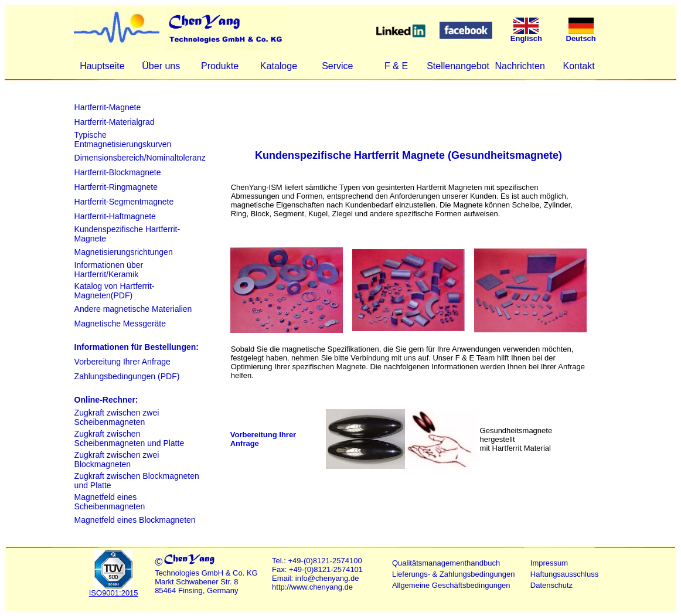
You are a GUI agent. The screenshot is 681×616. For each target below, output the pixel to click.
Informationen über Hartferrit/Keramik (109, 270)
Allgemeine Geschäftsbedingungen (451, 585)
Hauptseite (102, 66)
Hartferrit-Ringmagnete (116, 187)
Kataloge (279, 66)
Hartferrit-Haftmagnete (115, 216)
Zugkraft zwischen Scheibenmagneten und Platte (130, 438)
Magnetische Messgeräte (120, 324)
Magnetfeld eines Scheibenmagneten (110, 502)
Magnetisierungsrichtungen (124, 252)
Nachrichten (520, 66)
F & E (396, 66)
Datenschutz (551, 585)
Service (337, 66)
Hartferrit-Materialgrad (115, 122)
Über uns (161, 66)
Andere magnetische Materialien (133, 309)
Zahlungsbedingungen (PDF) (127, 376)
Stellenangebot (458, 66)
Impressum (549, 563)
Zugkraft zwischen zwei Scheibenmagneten (117, 417)
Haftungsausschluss (564, 574)
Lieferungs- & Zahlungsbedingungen (454, 574)
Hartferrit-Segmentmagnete (124, 202)
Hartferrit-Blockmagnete (118, 172)
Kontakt (578, 66)
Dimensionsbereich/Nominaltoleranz (140, 158)
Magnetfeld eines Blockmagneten (135, 520)
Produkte (220, 66)
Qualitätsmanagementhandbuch (446, 563)
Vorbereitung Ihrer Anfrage (122, 362)
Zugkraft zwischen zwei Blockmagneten (117, 460)
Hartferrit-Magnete (108, 107)
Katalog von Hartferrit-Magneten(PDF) (115, 291)
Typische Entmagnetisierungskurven (123, 139)
